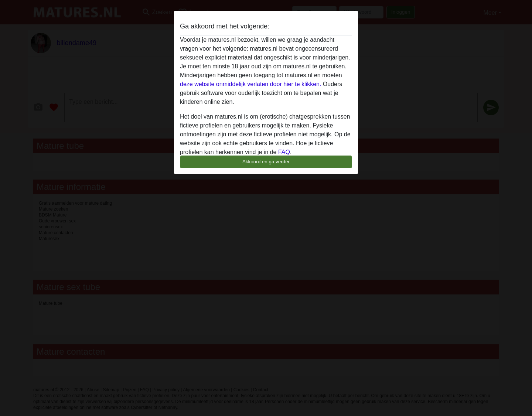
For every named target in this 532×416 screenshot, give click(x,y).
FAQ (284, 152)
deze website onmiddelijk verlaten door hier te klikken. (250, 84)
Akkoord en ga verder (266, 162)
